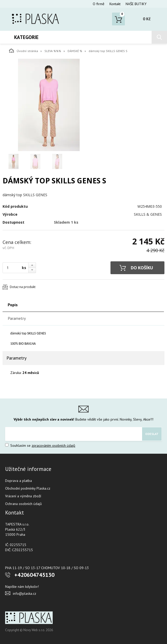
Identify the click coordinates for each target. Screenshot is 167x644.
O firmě (99, 4)
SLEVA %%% (53, 51)
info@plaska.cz (25, 593)
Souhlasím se (40, 445)
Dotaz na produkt (23, 287)
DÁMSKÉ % (75, 51)
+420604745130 (34, 575)
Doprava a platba (18, 481)
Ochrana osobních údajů (24, 504)
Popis (13, 305)
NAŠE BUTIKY (136, 4)
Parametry (17, 318)
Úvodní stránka (24, 51)
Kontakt (115, 4)
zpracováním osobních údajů (53, 445)
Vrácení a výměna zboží (23, 496)
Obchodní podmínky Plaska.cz (28, 488)
